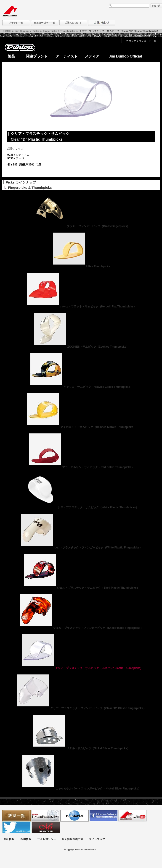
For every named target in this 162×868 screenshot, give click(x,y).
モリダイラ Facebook (104, 816)
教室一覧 (16, 816)
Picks (36, 31)
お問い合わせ (102, 23)
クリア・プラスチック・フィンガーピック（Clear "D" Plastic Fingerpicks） (81, 708)
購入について (73, 23)
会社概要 (9, 840)
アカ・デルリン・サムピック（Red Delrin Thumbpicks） (81, 467)
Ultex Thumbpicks (81, 266)
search (156, 5)
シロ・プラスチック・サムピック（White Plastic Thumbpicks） (81, 507)
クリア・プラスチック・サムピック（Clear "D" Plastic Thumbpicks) (81, 668)
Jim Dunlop (22, 31)
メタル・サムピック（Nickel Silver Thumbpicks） (81, 748)
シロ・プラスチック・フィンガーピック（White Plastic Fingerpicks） (81, 548)
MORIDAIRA (10, 11)
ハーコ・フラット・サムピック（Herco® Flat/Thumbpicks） (81, 307)
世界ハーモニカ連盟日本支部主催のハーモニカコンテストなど (74, 816)
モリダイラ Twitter (16, 827)
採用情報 (26, 840)
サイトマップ (97, 840)
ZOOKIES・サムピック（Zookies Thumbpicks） (81, 347)
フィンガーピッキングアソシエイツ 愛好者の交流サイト (45, 816)
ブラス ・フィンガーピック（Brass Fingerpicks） (81, 226)
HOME (7, 31)
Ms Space (45, 827)
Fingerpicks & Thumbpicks (59, 31)
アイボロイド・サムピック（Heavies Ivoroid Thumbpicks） (81, 427)
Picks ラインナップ (21, 182)
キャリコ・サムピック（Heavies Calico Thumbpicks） (81, 387)
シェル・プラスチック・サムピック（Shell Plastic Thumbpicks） (81, 588)
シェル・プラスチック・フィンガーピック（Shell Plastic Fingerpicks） (81, 628)
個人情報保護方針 (72, 840)
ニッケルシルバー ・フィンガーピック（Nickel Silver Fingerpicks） (81, 789)
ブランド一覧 (16, 23)
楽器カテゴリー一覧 (45, 23)
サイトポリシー (47, 840)
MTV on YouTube (133, 816)
